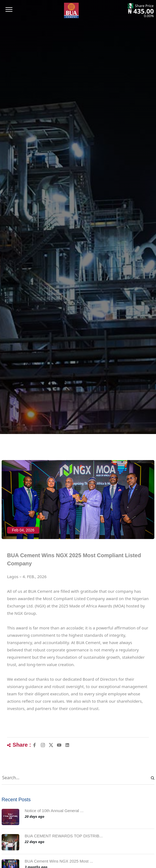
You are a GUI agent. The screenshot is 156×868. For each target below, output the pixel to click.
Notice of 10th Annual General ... (54, 811)
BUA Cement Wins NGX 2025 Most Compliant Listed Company (74, 559)
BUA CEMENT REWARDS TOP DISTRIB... (64, 836)
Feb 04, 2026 (23, 530)
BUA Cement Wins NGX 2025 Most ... (59, 861)
